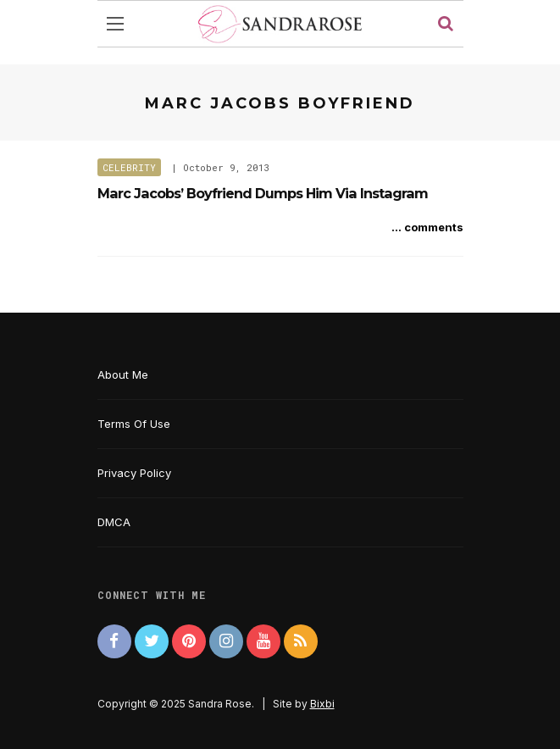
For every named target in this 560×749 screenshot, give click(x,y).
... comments (427, 227)
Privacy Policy (134, 473)
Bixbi (322, 704)
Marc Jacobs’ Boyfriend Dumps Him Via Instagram (263, 193)
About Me (123, 374)
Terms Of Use (134, 424)
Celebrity (129, 167)
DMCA (114, 522)
